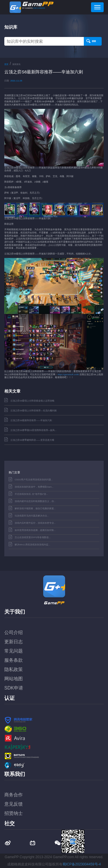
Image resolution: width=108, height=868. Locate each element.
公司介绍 (14, 632)
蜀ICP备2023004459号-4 (82, 864)
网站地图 (14, 679)
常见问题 (14, 651)
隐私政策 (14, 669)
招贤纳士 (14, 813)
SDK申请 (14, 688)
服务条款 (14, 660)
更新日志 (14, 642)
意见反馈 (14, 804)
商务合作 (14, 795)
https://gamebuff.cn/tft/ (68, 374)
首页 (6, 64)
